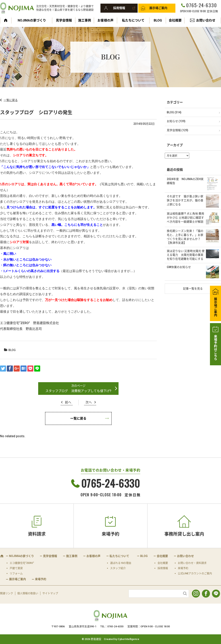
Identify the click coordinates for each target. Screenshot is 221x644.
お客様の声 (105, 20)
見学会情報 (64, 20)
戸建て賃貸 (16, 568)
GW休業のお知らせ (179, 267)
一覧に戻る (11, 100)
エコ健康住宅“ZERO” (22, 563)
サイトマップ (50, 593)
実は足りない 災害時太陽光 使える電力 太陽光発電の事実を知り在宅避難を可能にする (186, 255)
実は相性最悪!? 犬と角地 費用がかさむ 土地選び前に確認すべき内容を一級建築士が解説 (185, 218)
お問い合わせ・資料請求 (192, 563)
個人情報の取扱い (28, 593)
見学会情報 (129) (178, 130)
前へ (68, 402)
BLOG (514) (174, 112)
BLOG (158, 20)
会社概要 (175, 20)
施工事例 (85, 20)
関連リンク (7, 593)
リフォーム (16, 573)
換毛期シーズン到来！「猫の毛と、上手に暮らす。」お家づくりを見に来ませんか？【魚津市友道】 (185, 237)
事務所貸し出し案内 (184, 534)
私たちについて (133, 20)
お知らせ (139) (176, 121)
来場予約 (110, 534)
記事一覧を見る (193, 289)
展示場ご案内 (158, 8)
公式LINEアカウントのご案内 (195, 573)
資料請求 (37, 534)
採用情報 (119, 8)
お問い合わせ (206, 20)
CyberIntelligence (128, 639)
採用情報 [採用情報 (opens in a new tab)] (163, 568)
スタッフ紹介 (118, 568)
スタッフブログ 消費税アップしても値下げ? (78, 391)
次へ (89, 402)
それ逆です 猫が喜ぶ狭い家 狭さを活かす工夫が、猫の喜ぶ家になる (185, 200)
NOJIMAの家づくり (32, 20)
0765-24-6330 (202, 5)
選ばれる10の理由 (121, 563)
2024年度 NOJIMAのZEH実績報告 (185, 181)
